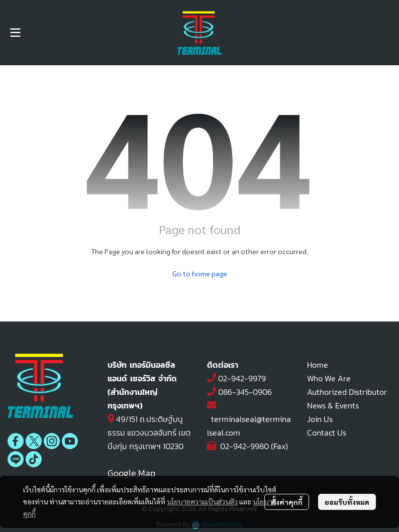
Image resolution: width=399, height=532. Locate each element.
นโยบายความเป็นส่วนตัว (202, 501)
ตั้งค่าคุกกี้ (287, 502)
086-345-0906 (245, 392)
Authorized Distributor (347, 392)
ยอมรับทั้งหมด (347, 502)
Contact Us (327, 433)
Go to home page (200, 273)
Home (318, 365)
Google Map (131, 473)
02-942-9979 (242, 378)
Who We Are (329, 378)
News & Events (333, 405)
